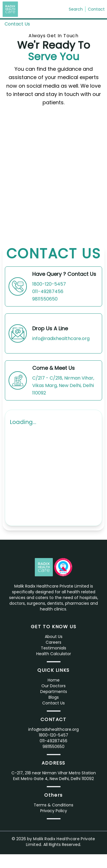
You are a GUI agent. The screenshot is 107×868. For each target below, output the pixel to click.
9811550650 (45, 299)
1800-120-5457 (49, 284)
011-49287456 (48, 291)
